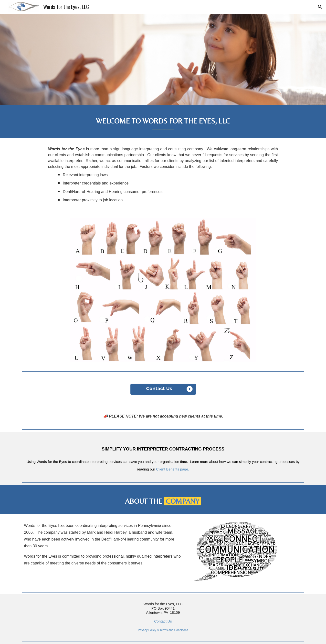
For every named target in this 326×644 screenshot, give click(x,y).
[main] (163, 122)
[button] (320, 7)
